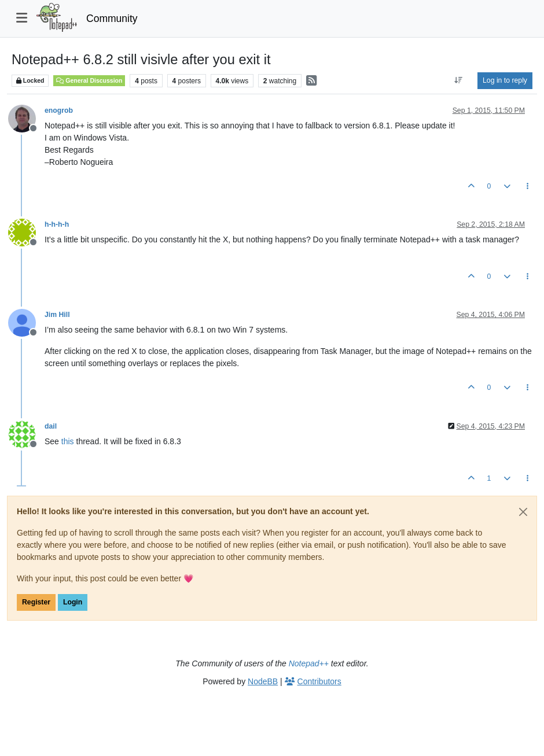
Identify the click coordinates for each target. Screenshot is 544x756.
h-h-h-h (57, 224)
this (68, 441)
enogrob (59, 110)
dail (51, 426)
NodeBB (263, 681)
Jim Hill (57, 315)
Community (112, 19)
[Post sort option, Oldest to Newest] (459, 80)
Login (73, 602)
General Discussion (89, 80)
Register (36, 602)
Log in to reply (505, 80)
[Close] (523, 512)
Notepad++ (309, 663)
